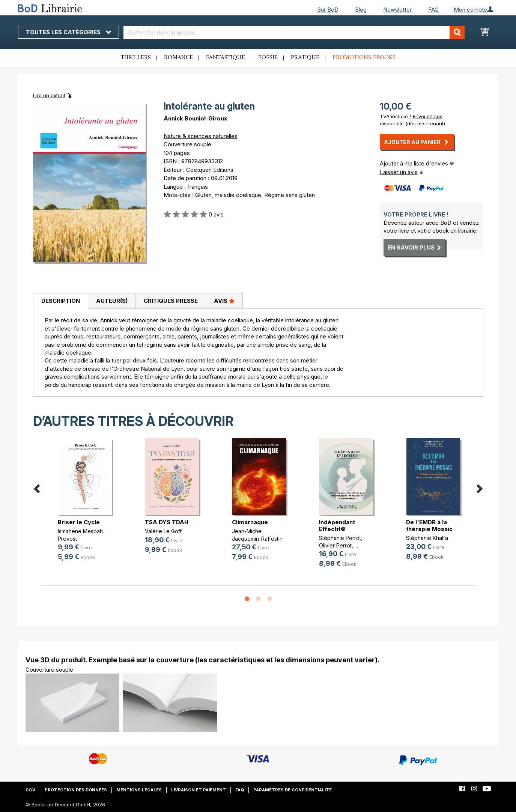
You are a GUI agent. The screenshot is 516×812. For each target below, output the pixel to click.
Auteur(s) (112, 301)
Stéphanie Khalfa (427, 538)
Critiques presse (171, 301)
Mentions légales (139, 790)
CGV (30, 790)
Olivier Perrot (335, 545)
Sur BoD (328, 10)
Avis (224, 301)
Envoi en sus (428, 116)
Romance (178, 58)
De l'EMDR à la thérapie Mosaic (429, 526)
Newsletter (397, 10)
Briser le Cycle (79, 522)
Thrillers (136, 58)
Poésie (268, 58)
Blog (361, 10)
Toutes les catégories (68, 32)
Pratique (305, 58)
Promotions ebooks (364, 58)
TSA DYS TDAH (167, 522)
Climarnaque (250, 522)
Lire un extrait (49, 95)
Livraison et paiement (199, 790)
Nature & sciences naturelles (201, 136)
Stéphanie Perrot (340, 538)
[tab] (60, 301)
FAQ (433, 10)
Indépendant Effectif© (337, 526)
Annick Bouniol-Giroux (195, 118)
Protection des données (76, 790)
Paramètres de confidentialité (293, 790)
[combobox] (294, 32)
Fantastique (226, 58)
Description (61, 301)
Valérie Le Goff (163, 531)
